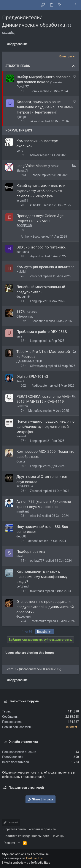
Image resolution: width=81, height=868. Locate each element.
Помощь (58, 836)
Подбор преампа (31, 552)
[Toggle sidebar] (75, 5)
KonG (20, 381)
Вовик (35, 91)
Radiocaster (40, 386)
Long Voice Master (32, 166)
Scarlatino (39, 321)
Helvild (21, 272)
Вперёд (45, 632)
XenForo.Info (35, 858)
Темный (11, 822)
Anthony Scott (30, 237)
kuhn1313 (37, 205)
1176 (21, 312)
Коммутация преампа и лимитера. (46, 267)
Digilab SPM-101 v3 (32, 376)
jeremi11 (22, 201)
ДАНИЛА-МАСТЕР (29, 361)
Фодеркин (24, 617)
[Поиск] (67, 5)
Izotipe (36, 175)
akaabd (35, 121)
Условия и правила (42, 829)
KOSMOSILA (25, 486)
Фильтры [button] (65, 56)
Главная (9, 843)
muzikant (23, 511)
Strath (20, 556)
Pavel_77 (23, 87)
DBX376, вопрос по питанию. (41, 247)
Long (20, 151)
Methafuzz (35, 411)
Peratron (22, 406)
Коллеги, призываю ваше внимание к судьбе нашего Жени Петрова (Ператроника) (45, 107)
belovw (35, 155)
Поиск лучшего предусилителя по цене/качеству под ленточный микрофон (45, 427)
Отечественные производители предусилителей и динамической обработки (45, 607)
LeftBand (22, 586)
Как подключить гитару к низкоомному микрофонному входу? (42, 577)
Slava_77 (22, 170)
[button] (6, 5)
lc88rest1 (73, 727)
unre (19, 336)
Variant (21, 436)
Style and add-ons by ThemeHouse (25, 854)
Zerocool (36, 276)
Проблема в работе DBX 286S (42, 332)
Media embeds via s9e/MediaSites (27, 863)
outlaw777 (37, 561)
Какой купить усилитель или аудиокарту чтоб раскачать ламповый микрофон (41, 191)
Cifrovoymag (25, 316)
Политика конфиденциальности (26, 836)
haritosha (23, 252)
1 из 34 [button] (27, 632)
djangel (22, 117)
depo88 (35, 256)
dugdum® (23, 297)
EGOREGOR (24, 226)
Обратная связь (15, 829)
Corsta (21, 461)
